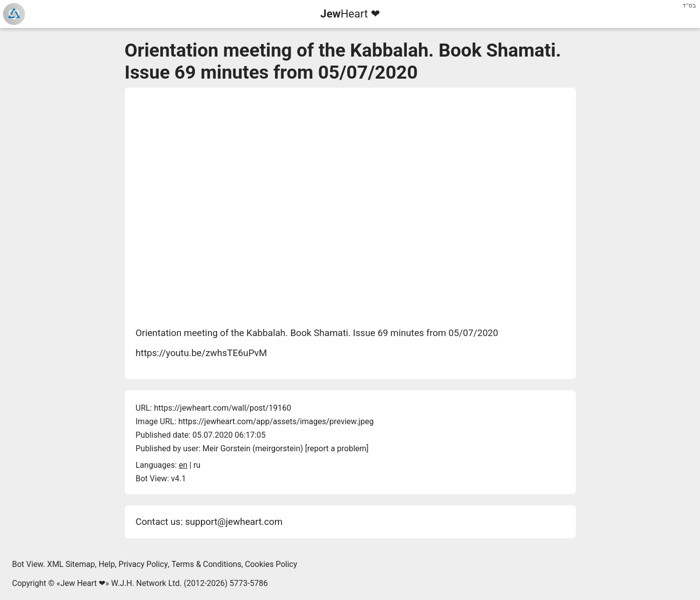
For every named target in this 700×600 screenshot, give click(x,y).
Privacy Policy (144, 564)
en (183, 465)
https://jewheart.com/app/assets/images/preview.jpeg (276, 421)
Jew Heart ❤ (83, 583)
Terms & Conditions (206, 564)
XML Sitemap (71, 564)
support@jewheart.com (234, 522)
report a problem (337, 448)
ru (197, 465)
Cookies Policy (271, 564)
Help (107, 564)
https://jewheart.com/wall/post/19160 (222, 408)
